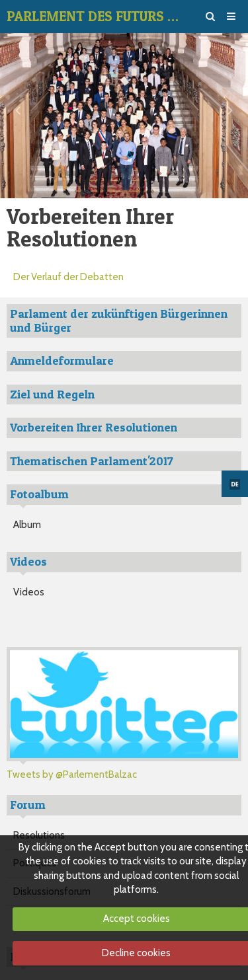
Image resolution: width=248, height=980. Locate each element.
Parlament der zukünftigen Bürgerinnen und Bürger (119, 320)
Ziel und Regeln (52, 394)
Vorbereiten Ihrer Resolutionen (94, 427)
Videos (29, 592)
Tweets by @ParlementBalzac (72, 774)
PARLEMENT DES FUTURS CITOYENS (94, 16)
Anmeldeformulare (62, 360)
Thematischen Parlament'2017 (92, 461)
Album (27, 525)
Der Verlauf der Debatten (68, 277)
